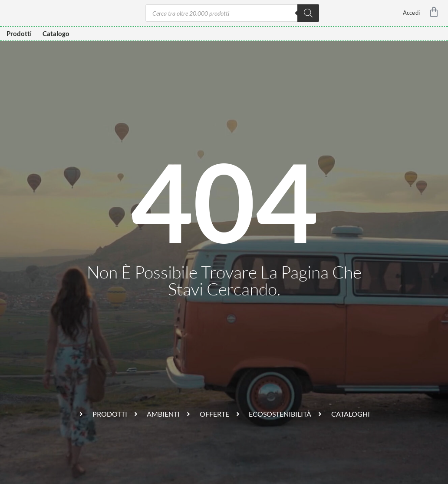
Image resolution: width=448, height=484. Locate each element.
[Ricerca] (308, 13)
